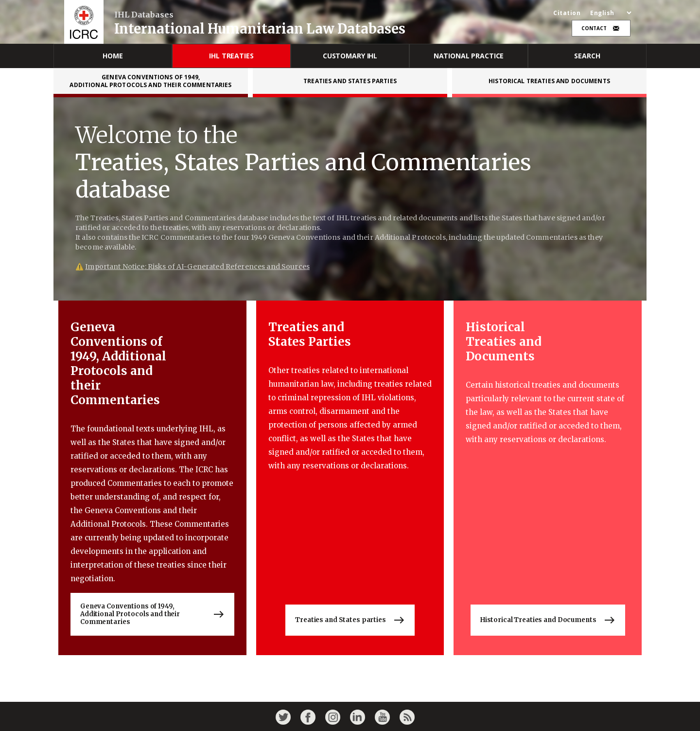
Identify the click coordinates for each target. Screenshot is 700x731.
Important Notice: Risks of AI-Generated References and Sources (197, 267)
